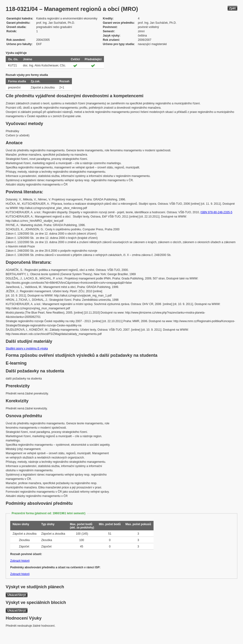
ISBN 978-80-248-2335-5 (216, 212)
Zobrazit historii (20, 561)
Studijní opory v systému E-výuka (27, 348)
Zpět (232, 8)
